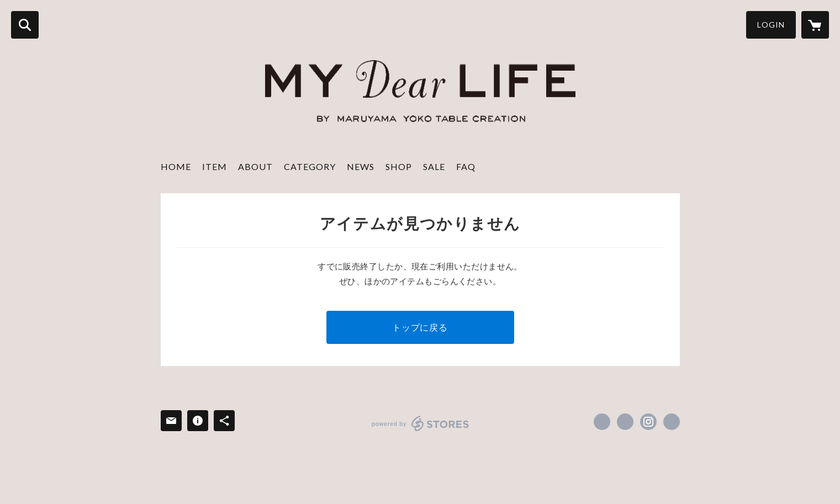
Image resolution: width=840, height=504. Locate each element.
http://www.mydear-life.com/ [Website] (672, 422)
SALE (434, 166)
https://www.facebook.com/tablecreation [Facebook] (602, 422)
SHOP (399, 166)
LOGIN (771, 25)
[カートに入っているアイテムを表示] (815, 25)
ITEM (215, 166)
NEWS (361, 166)
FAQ (466, 166)
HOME (176, 166)
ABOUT (255, 166)
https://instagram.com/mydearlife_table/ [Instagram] (648, 422)
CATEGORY (310, 166)
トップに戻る (420, 327)
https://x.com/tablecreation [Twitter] (625, 422)
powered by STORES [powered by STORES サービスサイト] (421, 423)
